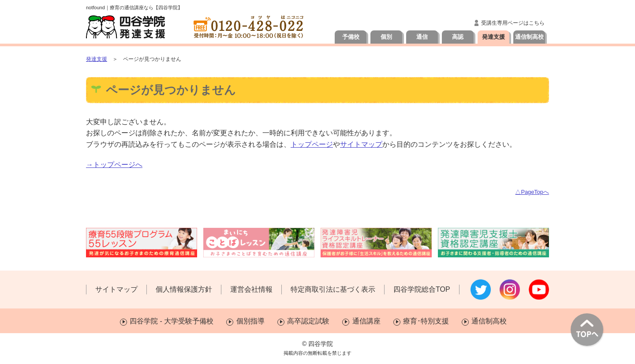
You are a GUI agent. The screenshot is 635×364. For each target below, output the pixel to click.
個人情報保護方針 (184, 289)
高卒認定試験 (308, 321)
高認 (458, 37)
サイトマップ (361, 144)
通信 (422, 37)
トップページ (312, 144)
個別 (386, 37)
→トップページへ (114, 165)
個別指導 (250, 321)
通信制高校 (529, 37)
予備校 (351, 37)
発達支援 (493, 37)
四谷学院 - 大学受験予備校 (172, 321)
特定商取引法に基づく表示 (333, 289)
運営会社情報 (251, 289)
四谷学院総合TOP (422, 289)
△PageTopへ (532, 192)
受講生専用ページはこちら (513, 23)
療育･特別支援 (426, 321)
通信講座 (366, 321)
